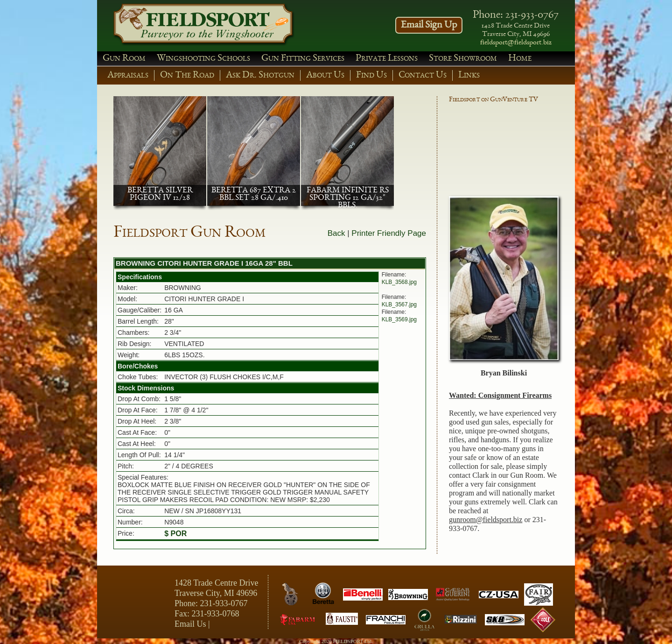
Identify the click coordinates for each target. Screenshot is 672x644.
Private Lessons (387, 59)
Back (336, 233)
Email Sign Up (429, 25)
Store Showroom (463, 59)
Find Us (371, 75)
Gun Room (124, 59)
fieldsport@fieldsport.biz (516, 43)
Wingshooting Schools (203, 59)
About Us (325, 75)
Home (520, 59)
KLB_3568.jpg (399, 282)
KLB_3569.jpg (399, 319)
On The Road (187, 75)
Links (469, 75)
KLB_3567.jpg (399, 304)
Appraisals (128, 75)
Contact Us (423, 75)
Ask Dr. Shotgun (260, 75)
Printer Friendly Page (389, 233)
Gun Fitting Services (303, 59)
